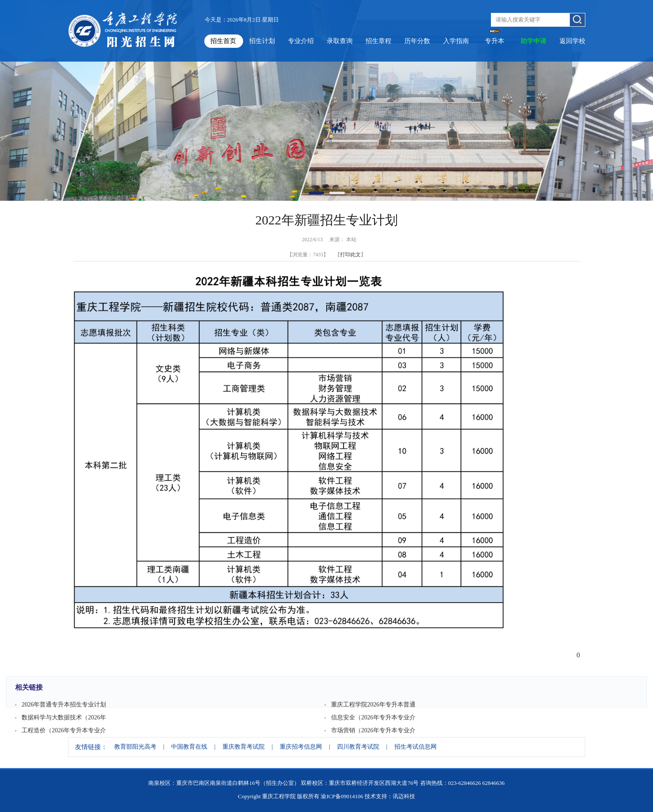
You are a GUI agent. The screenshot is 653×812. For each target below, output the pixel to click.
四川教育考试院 (358, 747)
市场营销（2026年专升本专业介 (373, 730)
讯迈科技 (404, 796)
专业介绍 (301, 41)
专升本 (495, 41)
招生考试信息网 (416, 747)
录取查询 (340, 41)
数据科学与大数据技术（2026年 (64, 717)
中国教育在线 (189, 747)
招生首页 (223, 41)
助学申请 (534, 41)
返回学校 (572, 41)
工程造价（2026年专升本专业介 (64, 730)
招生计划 (262, 41)
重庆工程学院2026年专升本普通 (373, 705)
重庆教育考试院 (244, 747)
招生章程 (378, 41)
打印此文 (350, 255)
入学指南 (456, 41)
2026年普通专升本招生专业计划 (64, 705)
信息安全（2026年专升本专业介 (373, 717)
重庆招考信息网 (301, 747)
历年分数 (417, 41)
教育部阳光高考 (135, 747)
